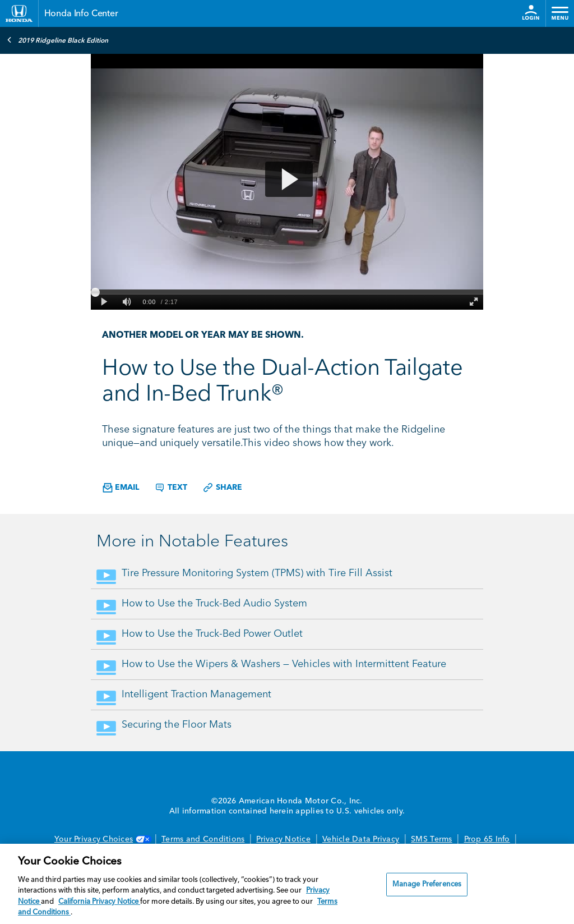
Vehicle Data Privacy (361, 839)
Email (121, 488)
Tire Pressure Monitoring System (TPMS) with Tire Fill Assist (257, 573)
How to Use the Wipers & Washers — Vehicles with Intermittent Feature (284, 664)
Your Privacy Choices (102, 839)
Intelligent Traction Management (196, 695)
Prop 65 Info (487, 839)
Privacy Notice (283, 839)
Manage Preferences (427, 884)
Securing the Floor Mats (177, 725)
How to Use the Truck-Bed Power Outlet (212, 634)
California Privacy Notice (99, 902)
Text (171, 488)
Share (222, 488)
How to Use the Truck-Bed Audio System (214, 604)
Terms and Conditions (203, 839)
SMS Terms (431, 839)
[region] (287, 884)
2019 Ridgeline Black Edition (57, 40)
